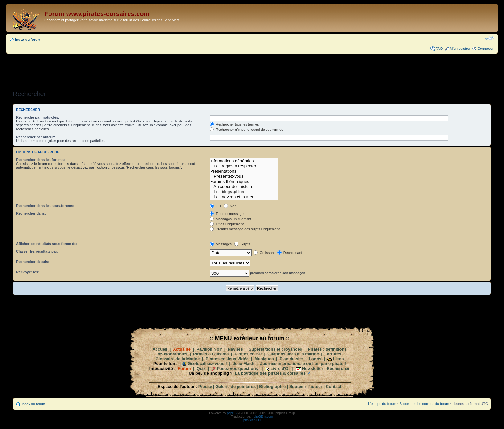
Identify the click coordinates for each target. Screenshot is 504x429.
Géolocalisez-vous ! (207, 364)
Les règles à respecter (244, 166)
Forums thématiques (244, 182)
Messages (221, 244)
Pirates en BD (248, 354)
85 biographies (173, 354)
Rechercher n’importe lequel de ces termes (246, 130)
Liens (338, 359)
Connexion (486, 49)
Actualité (182, 349)
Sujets (242, 244)
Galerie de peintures (235, 386)
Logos (315, 359)
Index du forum (28, 40)
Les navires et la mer (244, 197)
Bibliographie (272, 386)
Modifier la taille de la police (490, 38)
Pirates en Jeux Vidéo (227, 359)
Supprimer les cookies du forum (424, 404)
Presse (205, 386)
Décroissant (290, 253)
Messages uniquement (230, 219)
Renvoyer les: (28, 272)
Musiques (264, 359)
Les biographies (244, 192)
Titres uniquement (227, 224)
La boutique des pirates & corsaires (270, 373)
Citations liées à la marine (293, 354)
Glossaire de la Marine (177, 359)
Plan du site (291, 359)
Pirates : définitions (327, 349)
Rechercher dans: (31, 213)
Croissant (264, 253)
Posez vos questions (237, 368)
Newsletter (313, 368)
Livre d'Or (280, 368)
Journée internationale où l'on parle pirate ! (303, 364)
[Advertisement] (252, 70)
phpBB (232, 413)
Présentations (244, 171)
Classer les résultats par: (37, 251)
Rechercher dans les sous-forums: (45, 206)
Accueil (160, 349)
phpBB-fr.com (263, 417)
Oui (215, 206)
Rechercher (338, 368)
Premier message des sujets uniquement (245, 229)
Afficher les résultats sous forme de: (47, 244)
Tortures (333, 354)
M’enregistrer (460, 49)
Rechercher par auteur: (36, 137)
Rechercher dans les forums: (40, 160)
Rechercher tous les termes (234, 124)
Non (230, 206)
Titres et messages (227, 214)
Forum (184, 368)
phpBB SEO (252, 420)
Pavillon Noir (209, 349)
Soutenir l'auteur (306, 386)
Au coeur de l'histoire (244, 187)
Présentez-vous (244, 176)
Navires (235, 349)
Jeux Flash (243, 364)
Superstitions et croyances (275, 349)
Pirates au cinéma (211, 354)
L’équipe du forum (382, 404)
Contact (334, 386)
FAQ (439, 49)
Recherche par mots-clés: (38, 117)
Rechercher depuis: (33, 262)
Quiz (201, 368)
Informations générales (244, 161)
